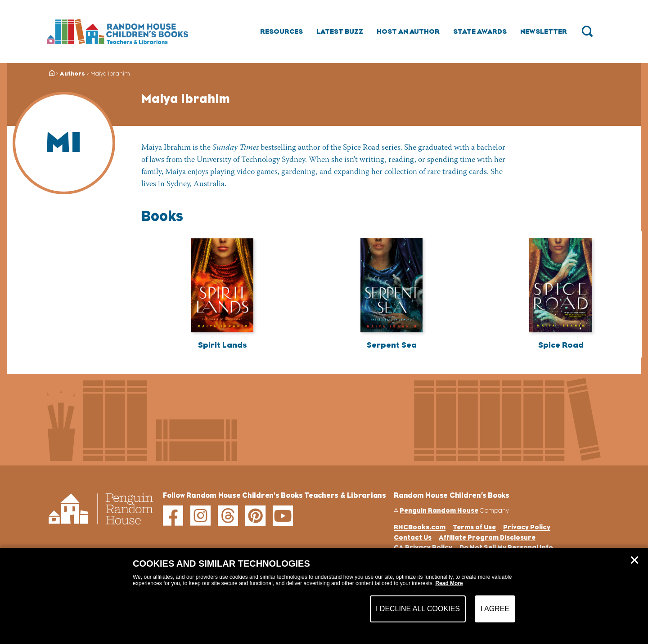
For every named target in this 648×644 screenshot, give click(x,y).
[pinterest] (255, 516)
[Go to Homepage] (118, 31)
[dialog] (324, 596)
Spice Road (561, 345)
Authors (72, 74)
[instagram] (200, 516)
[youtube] (283, 516)
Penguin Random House (439, 510)
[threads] (228, 516)
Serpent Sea (392, 345)
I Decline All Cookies (418, 609)
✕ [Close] (634, 560)
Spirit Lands (223, 345)
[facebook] (173, 516)
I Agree (495, 609)
